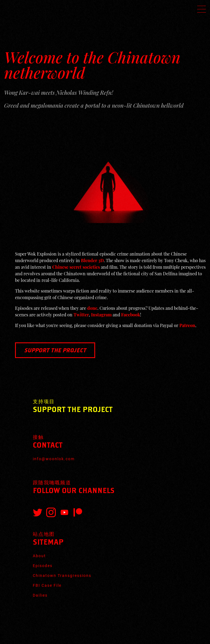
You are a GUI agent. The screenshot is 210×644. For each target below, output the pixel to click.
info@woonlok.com (54, 459)
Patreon (187, 325)
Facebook (131, 315)
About (39, 556)
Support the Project (55, 350)
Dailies (40, 595)
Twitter (81, 315)
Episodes (43, 566)
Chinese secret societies (76, 267)
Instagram (101, 315)
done (92, 308)
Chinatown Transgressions (62, 576)
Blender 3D (92, 260)
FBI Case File (47, 585)
